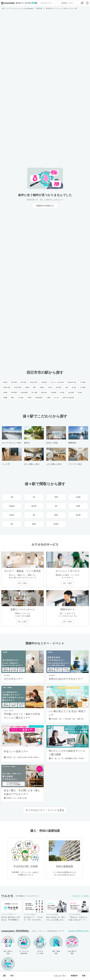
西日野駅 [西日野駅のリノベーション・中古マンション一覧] (14, 393)
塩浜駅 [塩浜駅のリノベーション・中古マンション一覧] (80, 393)
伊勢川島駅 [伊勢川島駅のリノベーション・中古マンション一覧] (18, 387)
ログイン (68, 3)
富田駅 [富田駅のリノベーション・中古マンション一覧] (5, 382)
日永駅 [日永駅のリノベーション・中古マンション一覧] (50, 387)
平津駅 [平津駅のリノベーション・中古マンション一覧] (29, 398)
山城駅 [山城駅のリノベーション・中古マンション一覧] (48, 398)
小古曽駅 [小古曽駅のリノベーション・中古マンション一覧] (83, 387)
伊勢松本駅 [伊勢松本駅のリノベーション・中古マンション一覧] (7, 387)
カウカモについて (46, 3)
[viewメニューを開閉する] (12, 976)
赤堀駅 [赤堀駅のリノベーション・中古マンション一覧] (42, 387)
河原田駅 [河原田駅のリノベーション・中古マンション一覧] (44, 382)
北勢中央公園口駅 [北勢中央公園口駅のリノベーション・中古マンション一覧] (68, 398)
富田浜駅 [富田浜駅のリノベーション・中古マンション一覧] (14, 382)
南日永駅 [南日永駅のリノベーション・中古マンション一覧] (59, 387)
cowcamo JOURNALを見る (78, 931)
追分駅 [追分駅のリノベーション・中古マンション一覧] (74, 387)
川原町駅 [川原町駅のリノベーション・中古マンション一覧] (53, 393)
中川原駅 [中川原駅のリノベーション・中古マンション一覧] (83, 382)
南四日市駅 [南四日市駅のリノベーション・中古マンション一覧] (34, 382)
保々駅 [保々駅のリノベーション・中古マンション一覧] (56, 398)
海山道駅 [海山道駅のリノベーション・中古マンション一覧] (71, 393)
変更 (84, 976)
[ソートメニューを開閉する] (4, 976)
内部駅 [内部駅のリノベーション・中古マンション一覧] (5, 393)
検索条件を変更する (45, 206)
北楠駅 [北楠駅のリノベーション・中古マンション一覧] (5, 398)
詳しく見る (23, 583)
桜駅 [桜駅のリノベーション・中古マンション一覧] (34, 387)
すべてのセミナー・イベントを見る (45, 810)
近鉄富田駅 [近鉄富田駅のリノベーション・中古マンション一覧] (24, 393)
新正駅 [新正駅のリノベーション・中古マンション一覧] (62, 393)
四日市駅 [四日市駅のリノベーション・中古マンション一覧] (24, 382)
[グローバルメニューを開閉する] (87, 3)
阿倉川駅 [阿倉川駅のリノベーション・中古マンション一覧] (44, 393)
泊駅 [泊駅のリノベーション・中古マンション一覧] (67, 387)
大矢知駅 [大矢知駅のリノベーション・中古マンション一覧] (21, 398)
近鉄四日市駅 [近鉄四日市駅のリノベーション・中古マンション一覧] (72, 382)
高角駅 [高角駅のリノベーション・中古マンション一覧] (27, 387)
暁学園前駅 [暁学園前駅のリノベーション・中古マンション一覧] (39, 398)
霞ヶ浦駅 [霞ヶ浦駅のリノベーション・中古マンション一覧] (34, 393)
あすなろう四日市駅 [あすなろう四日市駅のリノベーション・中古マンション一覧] (57, 382)
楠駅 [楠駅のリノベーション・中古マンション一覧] (12, 398)
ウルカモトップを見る (80, 896)
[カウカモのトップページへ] (19, 3)
